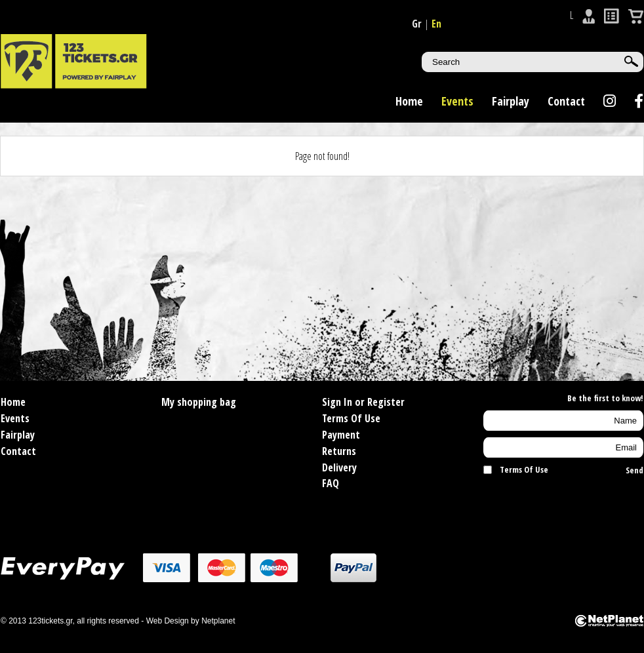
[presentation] (560, 502)
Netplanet (218, 621)
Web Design (168, 621)
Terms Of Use (351, 418)
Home (409, 101)
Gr (417, 24)
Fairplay (511, 101)
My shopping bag (199, 402)
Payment (341, 435)
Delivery (339, 467)
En (436, 24)
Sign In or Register (363, 402)
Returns (339, 451)
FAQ (331, 483)
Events (457, 101)
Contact (566, 101)
